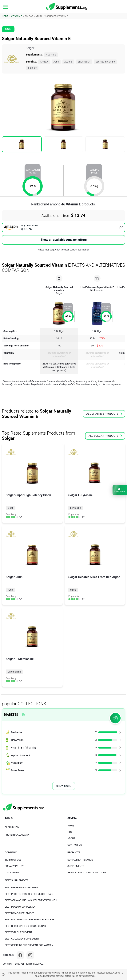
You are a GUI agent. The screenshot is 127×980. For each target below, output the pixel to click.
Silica (73, 590)
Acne (56, 62)
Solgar (30, 48)
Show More (64, 786)
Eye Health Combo (105, 62)
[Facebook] (20, 955)
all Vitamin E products (104, 414)
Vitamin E (51, 55)
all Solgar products (105, 436)
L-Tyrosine (75, 508)
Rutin (10, 590)
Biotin (11, 508)
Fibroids (32, 68)
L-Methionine (14, 672)
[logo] (67, 7)
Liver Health (84, 62)
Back (8, 29)
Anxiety (44, 62)
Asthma (68, 62)
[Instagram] (30, 955)
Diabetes (11, 715)
